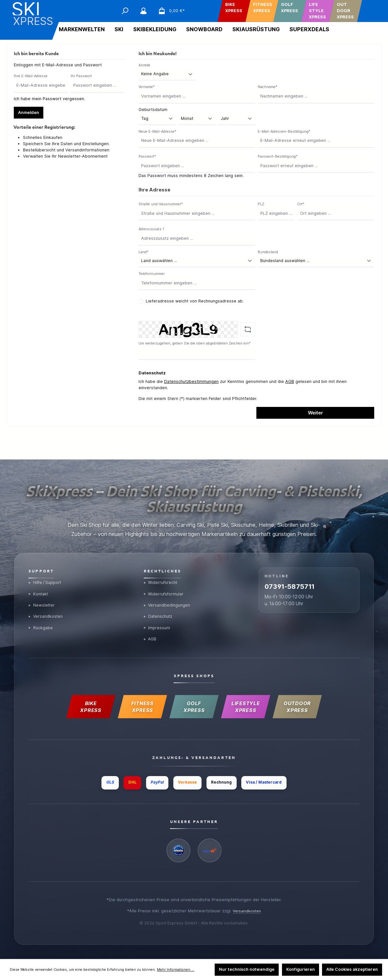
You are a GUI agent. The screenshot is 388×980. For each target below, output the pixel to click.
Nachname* (268, 87)
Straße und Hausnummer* (161, 204)
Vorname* (147, 87)
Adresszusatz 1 (151, 229)
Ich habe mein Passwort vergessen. (49, 99)
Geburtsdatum (153, 110)
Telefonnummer (152, 274)
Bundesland (268, 252)
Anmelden (29, 112)
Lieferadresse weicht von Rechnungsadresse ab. (195, 301)
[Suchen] (125, 11)
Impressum (158, 619)
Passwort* (147, 156)
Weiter (315, 413)
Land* (143, 252)
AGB (290, 381)
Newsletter (43, 594)
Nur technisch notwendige (247, 969)
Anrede (144, 65)
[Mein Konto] (143, 11)
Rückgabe (42, 619)
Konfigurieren (301, 969)
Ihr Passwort (81, 76)
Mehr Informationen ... (176, 970)
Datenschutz (160, 607)
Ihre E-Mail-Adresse (31, 76)
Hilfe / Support (47, 569)
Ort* (301, 204)
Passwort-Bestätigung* (278, 156)
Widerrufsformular (165, 582)
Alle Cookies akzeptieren (352, 969)
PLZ (261, 204)
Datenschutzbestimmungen (191, 381)
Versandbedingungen (169, 594)
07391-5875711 (302, 577)
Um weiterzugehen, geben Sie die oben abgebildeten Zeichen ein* (194, 343)
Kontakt (39, 582)
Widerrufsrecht (162, 569)
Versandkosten (47, 607)
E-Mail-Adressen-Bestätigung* (284, 132)
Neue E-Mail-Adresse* (157, 132)
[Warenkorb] (170, 11)
